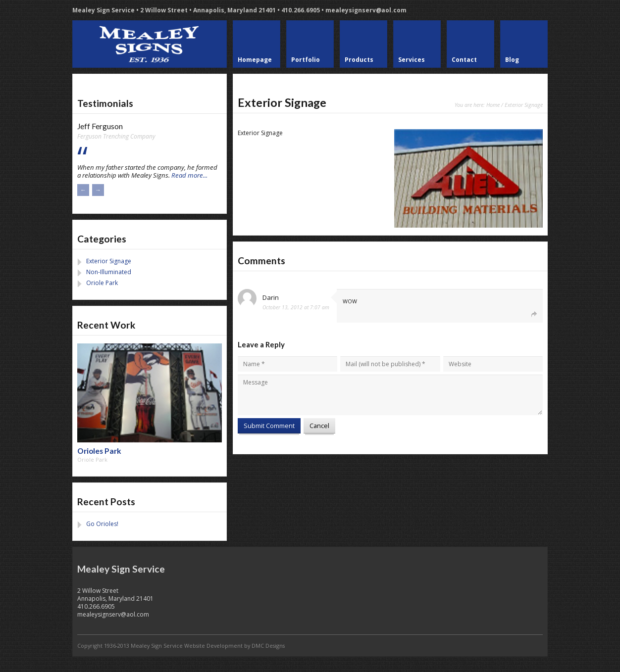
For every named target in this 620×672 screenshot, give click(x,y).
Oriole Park (102, 283)
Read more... (189, 175)
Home (493, 105)
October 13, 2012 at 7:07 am (296, 307)
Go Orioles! (102, 524)
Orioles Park (99, 451)
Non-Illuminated (109, 272)
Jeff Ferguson (100, 126)
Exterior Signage (109, 261)
